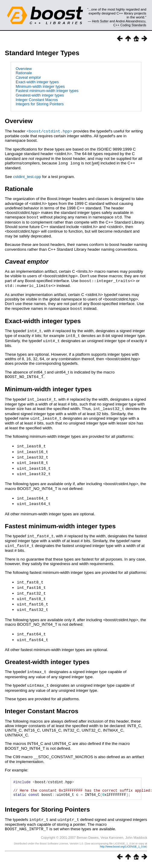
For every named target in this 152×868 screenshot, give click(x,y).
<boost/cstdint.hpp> (49, 131)
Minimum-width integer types (40, 86)
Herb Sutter (100, 21)
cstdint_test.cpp (27, 176)
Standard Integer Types (42, 53)
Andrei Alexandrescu (130, 21)
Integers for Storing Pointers (40, 104)
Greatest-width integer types (40, 95)
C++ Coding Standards (130, 25)
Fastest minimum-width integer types (47, 91)
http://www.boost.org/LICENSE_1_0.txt (123, 840)
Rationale (24, 73)
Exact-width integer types (37, 82)
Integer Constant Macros (37, 100)
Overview (24, 69)
